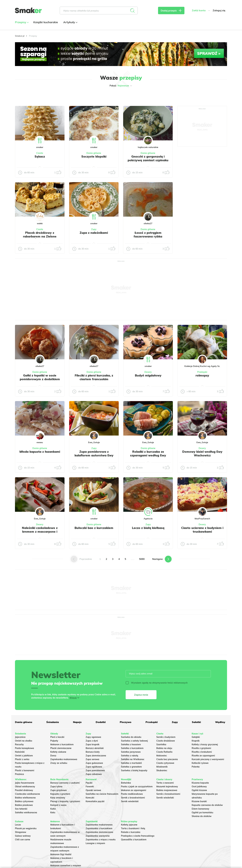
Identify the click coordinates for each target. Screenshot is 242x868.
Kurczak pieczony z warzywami (208, 759)
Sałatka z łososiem (131, 744)
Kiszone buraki (199, 801)
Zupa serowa (92, 759)
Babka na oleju (164, 748)
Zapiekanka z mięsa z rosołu (101, 840)
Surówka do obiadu (131, 737)
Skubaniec (162, 770)
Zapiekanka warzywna (98, 836)
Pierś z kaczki (57, 737)
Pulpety (54, 741)
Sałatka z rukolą (130, 756)
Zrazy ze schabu (59, 763)
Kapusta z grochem (60, 794)
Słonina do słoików (202, 816)
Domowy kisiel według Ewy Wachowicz (202, 453)
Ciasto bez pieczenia (167, 759)
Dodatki (101, 722)
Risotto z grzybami (201, 748)
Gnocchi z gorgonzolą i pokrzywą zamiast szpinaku (148, 158)
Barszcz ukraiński (95, 748)
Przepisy (21, 22)
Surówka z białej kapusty (134, 770)
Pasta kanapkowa (24, 748)
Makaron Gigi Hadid (61, 854)
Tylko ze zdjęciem (37, 96)
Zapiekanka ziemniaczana (99, 832)
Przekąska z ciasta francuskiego (138, 836)
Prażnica (19, 774)
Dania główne (94, 153)
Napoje (77, 722)
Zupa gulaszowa (94, 763)
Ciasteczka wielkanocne (27, 794)
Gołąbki (196, 737)
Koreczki (90, 798)
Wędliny (220, 722)
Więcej (73, 698)
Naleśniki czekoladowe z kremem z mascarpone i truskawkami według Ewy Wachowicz (40, 533)
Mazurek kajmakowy (167, 787)
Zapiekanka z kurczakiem (99, 828)
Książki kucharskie (46, 22)
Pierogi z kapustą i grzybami (65, 801)
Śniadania (53, 722)
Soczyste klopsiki (94, 156)
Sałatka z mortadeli (131, 763)
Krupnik (196, 741)
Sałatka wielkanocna (26, 812)
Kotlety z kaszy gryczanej (205, 744)
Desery (148, 372)
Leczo (18, 825)
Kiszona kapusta (200, 783)
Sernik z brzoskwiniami (133, 798)
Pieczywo (126, 722)
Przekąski (202, 372)
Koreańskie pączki (95, 801)
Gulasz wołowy (23, 836)
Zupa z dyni (92, 741)
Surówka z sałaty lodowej (134, 741)
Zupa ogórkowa (94, 767)
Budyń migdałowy (148, 375)
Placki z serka (22, 759)
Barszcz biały (93, 752)
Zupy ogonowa (93, 737)
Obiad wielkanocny (25, 787)
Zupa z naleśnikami (94, 233)
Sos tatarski (21, 809)
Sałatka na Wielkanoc (133, 759)
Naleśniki (20, 752)
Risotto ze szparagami (203, 756)
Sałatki (196, 722)
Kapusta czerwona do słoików (207, 805)
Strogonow (21, 832)
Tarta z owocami (165, 783)
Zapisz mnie (141, 695)
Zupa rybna (56, 787)
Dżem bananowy (200, 809)
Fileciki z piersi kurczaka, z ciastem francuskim (94, 377)
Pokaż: (121, 86)
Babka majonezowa (167, 790)
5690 (142, 559)
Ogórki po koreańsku (202, 812)
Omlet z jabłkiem (24, 756)
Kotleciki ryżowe (200, 763)
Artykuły (70, 22)
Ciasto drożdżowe (166, 741)
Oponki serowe (93, 790)
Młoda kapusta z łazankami (40, 452)
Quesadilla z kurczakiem (134, 840)
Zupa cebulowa (94, 774)
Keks (53, 812)
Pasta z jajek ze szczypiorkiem (137, 787)
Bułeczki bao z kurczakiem (94, 528)
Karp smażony (58, 798)
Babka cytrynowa (24, 801)
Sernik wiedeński (130, 801)
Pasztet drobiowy (24, 790)
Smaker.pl (20, 36)
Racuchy (19, 744)
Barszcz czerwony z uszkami (65, 783)
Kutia (53, 809)
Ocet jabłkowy (199, 787)
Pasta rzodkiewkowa (132, 794)
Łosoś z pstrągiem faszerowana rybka (148, 235)
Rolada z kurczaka (131, 832)
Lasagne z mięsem (95, 843)
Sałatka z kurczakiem (132, 748)
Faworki (90, 787)
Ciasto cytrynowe (165, 763)
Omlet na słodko (24, 741)
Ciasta (40, 153)
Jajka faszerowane (25, 783)
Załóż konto (199, 10)
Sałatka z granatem (131, 767)
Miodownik (162, 767)
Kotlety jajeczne (129, 825)
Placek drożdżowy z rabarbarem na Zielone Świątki (40, 236)
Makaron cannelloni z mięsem (66, 866)
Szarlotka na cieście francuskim (102, 794)
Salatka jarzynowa (131, 752)
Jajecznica (20, 737)
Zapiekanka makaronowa (64, 759)
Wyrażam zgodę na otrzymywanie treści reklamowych (157, 683)
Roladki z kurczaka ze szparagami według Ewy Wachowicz (148, 455)
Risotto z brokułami (202, 752)
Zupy (94, 229)
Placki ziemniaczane (61, 748)
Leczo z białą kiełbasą (148, 528)
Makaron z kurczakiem (62, 744)
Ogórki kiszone (199, 790)
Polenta (196, 767)
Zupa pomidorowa (95, 770)
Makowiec (162, 756)
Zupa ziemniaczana (96, 756)
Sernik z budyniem (166, 737)
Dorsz (53, 756)
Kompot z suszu (58, 805)
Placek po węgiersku (26, 828)
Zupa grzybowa (58, 790)
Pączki (89, 783)
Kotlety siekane (58, 752)
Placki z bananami (25, 770)
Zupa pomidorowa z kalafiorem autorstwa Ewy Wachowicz (94, 455)
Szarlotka (161, 744)
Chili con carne (23, 840)
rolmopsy (202, 375)
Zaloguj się (219, 10)
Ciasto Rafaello (164, 752)
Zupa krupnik (93, 744)
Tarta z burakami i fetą (133, 828)
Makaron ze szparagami (134, 790)
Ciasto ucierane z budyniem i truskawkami (202, 530)
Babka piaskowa (24, 805)
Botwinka (126, 783)
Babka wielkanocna (25, 798)
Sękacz (40, 156)
